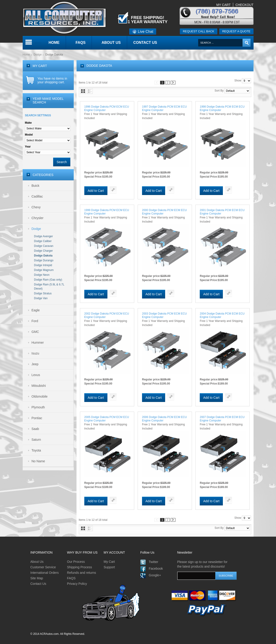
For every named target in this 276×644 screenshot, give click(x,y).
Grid (83, 91)
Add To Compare (113, 190)
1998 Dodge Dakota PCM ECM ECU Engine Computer (222, 108)
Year (28, 147)
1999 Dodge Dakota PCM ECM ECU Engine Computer (107, 212)
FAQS (71, 578)
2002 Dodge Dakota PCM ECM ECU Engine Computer (107, 315)
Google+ (155, 575)
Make (28, 123)
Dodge (38, 55)
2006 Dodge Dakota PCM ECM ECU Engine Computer (164, 419)
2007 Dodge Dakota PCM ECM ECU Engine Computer (222, 419)
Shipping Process (80, 567)
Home (26, 55)
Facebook (156, 569)
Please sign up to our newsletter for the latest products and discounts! (202, 564)
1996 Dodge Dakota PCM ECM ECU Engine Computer (107, 108)
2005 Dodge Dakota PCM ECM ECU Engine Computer (107, 419)
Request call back (198, 31)
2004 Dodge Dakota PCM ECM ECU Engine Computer (222, 315)
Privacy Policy (77, 584)
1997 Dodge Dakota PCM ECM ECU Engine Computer (164, 108)
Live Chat (143, 32)
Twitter (154, 562)
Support (109, 567)
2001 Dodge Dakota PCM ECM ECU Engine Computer (222, 212)
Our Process (76, 562)
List (90, 91)
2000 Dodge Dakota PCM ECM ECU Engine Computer (164, 212)
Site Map (37, 578)
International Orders (45, 573)
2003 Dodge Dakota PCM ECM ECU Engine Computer (164, 315)
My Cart (109, 562)
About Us (37, 562)
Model (29, 135)
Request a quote (236, 31)
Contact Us (38, 584)
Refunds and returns (82, 573)
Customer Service (43, 567)
